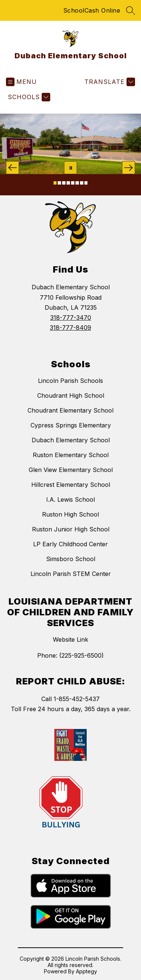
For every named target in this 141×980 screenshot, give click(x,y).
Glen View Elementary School (71, 470)
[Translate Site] (109, 82)
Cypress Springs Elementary (71, 425)
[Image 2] (59, 183)
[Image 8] (86, 183)
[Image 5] (73, 183)
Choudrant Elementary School (70, 410)
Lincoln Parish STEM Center (71, 574)
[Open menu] (21, 82)
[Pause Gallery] (70, 168)
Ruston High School (70, 514)
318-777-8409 (70, 328)
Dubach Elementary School (71, 440)
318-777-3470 (71, 318)
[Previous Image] (12, 168)
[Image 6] (77, 183)
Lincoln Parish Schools (70, 381)
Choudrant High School (71, 395)
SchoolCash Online (92, 10)
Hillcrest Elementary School (71, 485)
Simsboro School (71, 559)
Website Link (70, 639)
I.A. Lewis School (70, 499)
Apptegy (86, 971)
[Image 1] (55, 183)
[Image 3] (64, 183)
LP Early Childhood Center (70, 544)
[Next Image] (129, 168)
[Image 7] (82, 183)
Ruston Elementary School (71, 455)
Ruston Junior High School (71, 529)
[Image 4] (68, 183)
